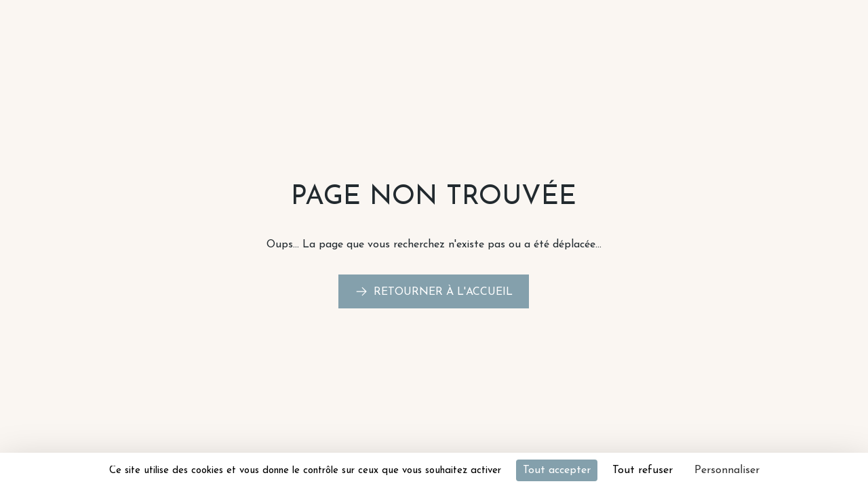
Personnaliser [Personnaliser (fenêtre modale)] (727, 470)
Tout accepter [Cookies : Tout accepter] (557, 470)
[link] (434, 291)
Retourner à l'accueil (443, 292)
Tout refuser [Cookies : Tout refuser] (643, 470)
